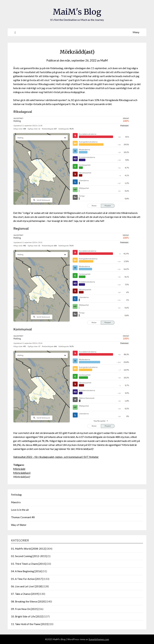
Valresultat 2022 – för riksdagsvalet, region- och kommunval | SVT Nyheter (56, 457)
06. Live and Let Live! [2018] (27, 586)
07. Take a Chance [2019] (25, 594)
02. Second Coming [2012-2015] (29, 556)
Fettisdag (16, 495)
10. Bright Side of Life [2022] (27, 616)
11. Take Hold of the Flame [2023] (30, 624)
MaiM (104, 60)
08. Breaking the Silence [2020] (28, 601)
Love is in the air (20, 510)
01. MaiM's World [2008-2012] (28, 549)
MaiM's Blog (77, 12)
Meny (136, 32)
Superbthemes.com (99, 639)
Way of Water (19, 525)
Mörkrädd (19, 469)
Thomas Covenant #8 (23, 517)
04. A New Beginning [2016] (26, 571)
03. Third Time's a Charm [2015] (28, 564)
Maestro (16, 502)
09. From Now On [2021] (25, 609)
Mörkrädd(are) (22, 473)
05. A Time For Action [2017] (27, 579)
